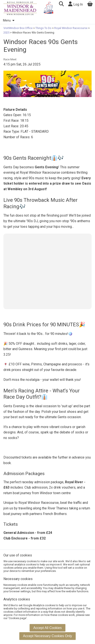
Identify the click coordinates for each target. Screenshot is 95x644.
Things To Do (43, 28)
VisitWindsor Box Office (18, 28)
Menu (9, 21)
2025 (7, 33)
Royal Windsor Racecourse (71, 28)
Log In (75, 4)
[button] (61, 4)
